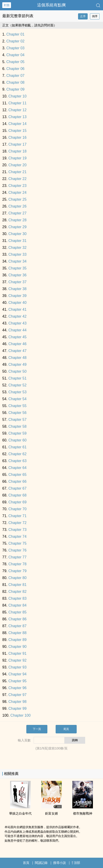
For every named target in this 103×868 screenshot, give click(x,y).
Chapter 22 (18, 179)
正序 (83, 16)
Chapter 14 (18, 124)
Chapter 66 (18, 481)
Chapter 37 (18, 282)
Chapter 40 (18, 303)
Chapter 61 (18, 447)
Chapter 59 (18, 433)
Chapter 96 (18, 688)
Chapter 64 (18, 468)
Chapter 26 (18, 206)
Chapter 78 (18, 564)
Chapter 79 (18, 571)
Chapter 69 (18, 502)
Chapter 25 (18, 199)
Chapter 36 (18, 275)
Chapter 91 (18, 653)
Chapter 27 (18, 213)
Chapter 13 (18, 117)
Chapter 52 (18, 385)
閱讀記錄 (41, 863)
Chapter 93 (18, 667)
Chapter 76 (18, 550)
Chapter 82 (18, 592)
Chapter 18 (18, 151)
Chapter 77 (18, 557)
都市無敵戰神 (83, 813)
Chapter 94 (18, 674)
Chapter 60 (18, 440)
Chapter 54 (18, 399)
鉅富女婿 (51, 813)
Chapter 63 (18, 461)
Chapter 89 (18, 640)
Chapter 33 (18, 254)
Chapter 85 (18, 612)
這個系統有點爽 (51, 5)
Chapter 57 (18, 420)
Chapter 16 (18, 137)
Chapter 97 (18, 695)
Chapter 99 (18, 709)
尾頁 (66, 729)
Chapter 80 (18, 578)
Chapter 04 (15, 55)
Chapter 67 (18, 488)
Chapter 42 (18, 316)
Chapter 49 (18, 365)
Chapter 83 (18, 598)
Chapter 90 (18, 647)
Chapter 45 (18, 337)
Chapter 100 (21, 715)
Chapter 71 (18, 516)
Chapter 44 (18, 330)
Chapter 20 (18, 165)
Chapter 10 (18, 96)
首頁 (26, 863)
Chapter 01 (15, 34)
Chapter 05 (15, 62)
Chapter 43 (18, 323)
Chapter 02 (15, 41)
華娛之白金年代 (20, 813)
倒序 (95, 16)
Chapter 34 (18, 261)
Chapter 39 (18, 296)
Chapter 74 (18, 537)
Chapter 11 (18, 103)
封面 (7, 5)
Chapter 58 (18, 426)
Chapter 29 (18, 227)
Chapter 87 (18, 626)
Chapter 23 (18, 186)
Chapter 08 (15, 82)
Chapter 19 (18, 158)
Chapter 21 (18, 172)
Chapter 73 (18, 530)
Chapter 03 (15, 48)
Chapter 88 (18, 633)
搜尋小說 (60, 863)
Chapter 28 (18, 220)
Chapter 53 (18, 392)
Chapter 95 (18, 681)
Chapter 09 (15, 89)
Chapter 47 (18, 351)
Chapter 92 (18, 660)
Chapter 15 (18, 131)
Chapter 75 (18, 543)
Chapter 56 (18, 413)
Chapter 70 (18, 509)
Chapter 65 (18, 475)
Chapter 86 (18, 619)
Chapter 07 (15, 76)
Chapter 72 (18, 523)
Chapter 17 (18, 144)
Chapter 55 (18, 406)
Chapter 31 (18, 241)
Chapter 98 (18, 702)
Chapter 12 (18, 110)
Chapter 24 (18, 193)
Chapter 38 (18, 289)
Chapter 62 (18, 454)
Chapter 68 (18, 495)
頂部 (76, 863)
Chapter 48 (18, 358)
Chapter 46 (18, 344)
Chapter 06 (15, 69)
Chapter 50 (18, 371)
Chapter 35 (18, 268)
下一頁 (37, 729)
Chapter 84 (18, 605)
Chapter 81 (18, 585)
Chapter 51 (18, 378)
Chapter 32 (18, 248)
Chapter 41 (18, 309)
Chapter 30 (18, 234)
